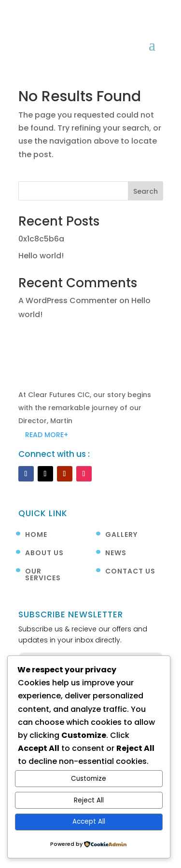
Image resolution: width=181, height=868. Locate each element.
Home (36, 535)
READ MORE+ (47, 435)
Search (146, 191)
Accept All (89, 821)
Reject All (89, 800)
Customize (89, 779)
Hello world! (41, 256)
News (116, 554)
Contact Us (130, 572)
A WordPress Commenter (68, 300)
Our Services (43, 575)
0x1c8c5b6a (41, 239)
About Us (44, 554)
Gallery (121, 535)
